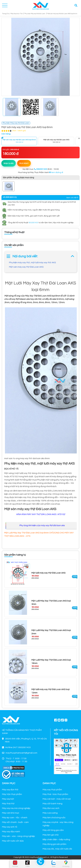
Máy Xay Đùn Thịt (17, 14)
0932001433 (33, 223)
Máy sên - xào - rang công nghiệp (19, 836)
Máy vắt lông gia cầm (53, 830)
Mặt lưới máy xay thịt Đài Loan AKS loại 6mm (62, 14)
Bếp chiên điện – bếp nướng (56, 839)
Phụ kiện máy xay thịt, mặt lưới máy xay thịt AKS (32, 263)
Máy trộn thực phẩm (12, 794)
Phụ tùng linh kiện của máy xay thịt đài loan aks (42, 525)
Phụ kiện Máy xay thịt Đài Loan (35, 14)
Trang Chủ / (6, 14)
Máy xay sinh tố (10, 827)
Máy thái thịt (8, 804)
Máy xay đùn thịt (10, 790)
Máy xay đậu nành (11, 832)
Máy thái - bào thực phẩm (55, 794)
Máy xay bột (8, 799)
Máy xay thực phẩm (52, 790)
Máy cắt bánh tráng (52, 804)
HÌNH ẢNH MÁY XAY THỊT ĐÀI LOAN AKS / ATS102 (41, 514)
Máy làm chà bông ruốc (54, 818)
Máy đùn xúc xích (51, 808)
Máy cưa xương (50, 813)
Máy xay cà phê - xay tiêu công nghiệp (58, 824)
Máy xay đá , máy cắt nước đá (57, 849)
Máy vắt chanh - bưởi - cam (15, 822)
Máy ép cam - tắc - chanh (15, 818)
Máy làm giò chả (51, 835)
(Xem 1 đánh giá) (19, 131)
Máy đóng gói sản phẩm (54, 844)
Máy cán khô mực (11, 813)
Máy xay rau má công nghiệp (16, 808)
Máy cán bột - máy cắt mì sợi (57, 799)
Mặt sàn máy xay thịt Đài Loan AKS (26, 267)
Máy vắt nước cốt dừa (13, 841)
